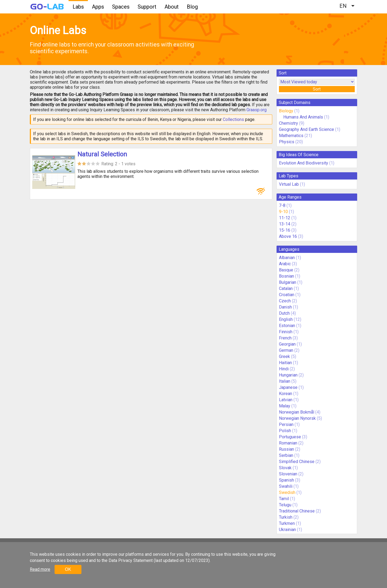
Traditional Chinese (297, 511)
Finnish (286, 332)
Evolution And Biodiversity (304, 163)
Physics (287, 142)
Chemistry (289, 123)
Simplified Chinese (297, 462)
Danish (285, 307)
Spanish (286, 480)
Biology (286, 111)
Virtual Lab (289, 184)
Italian (285, 381)
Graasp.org (257, 110)
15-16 (285, 230)
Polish (285, 431)
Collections (233, 119)
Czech (285, 301)
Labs (78, 7)
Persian (286, 424)
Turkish (286, 517)
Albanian (287, 258)
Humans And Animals (303, 117)
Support (147, 7)
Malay (285, 406)
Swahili (286, 486)
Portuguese (290, 437)
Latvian (286, 400)
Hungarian (288, 375)
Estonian (287, 326)
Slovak (285, 468)
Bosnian (286, 276)
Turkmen (287, 523)
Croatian (287, 295)
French (285, 338)
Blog (192, 7)
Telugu (285, 505)
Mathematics (291, 136)
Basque (286, 270)
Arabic (285, 264)
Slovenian (288, 474)
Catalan (286, 288)
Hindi (284, 369)
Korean (286, 394)
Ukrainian (287, 530)
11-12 (285, 218)
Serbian (286, 455)
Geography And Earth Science (307, 129)
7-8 (282, 205)
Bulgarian (288, 282)
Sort (317, 89)
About (172, 7)
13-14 (285, 224)
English (286, 319)
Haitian (285, 363)
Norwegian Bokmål (297, 412)
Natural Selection (102, 154)
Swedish (287, 492)
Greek (284, 356)
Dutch (284, 313)
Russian (286, 449)
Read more (40, 569)
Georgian (287, 344)
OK (68, 569)
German (286, 350)
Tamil (284, 499)
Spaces (121, 7)
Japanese (288, 387)
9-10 (283, 212)
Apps (98, 7)
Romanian (288, 443)
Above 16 (288, 236)
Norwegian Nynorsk (297, 418)
